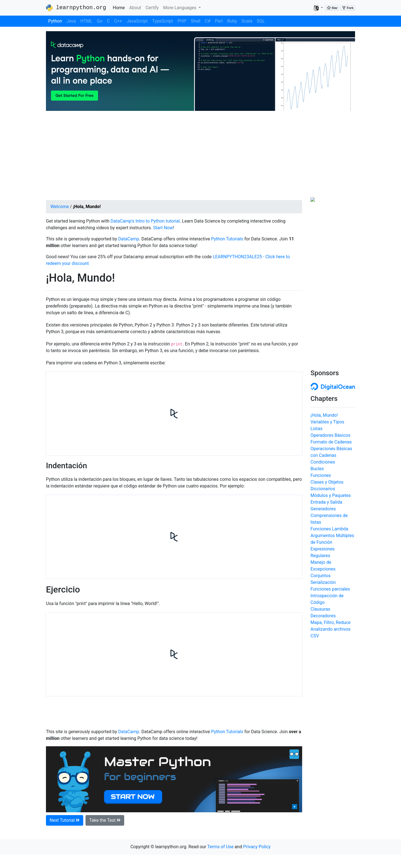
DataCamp (129, 239)
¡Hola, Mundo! (324, 415)
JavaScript (137, 21)
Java (71, 21)
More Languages (180, 8)
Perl (219, 21)
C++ (118, 21)
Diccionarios (323, 489)
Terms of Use (220, 847)
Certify (152, 8)
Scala (247, 21)
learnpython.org (76, 8)
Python (55, 21)
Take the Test (105, 820)
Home (120, 7)
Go (100, 21)
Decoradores (323, 616)
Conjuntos (321, 576)
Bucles (317, 469)
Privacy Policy (257, 847)
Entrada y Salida (326, 502)
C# (208, 21)
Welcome (60, 207)
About (135, 8)
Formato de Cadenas (331, 442)
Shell (196, 21)
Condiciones (323, 462)
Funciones (321, 475)
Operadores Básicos (330, 435)
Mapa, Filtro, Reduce (331, 622)
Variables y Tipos (327, 422)
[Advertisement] (200, 155)
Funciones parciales (330, 589)
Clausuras (320, 609)
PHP (182, 21)
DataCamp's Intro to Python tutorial (145, 221)
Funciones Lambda (329, 529)
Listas (316, 429)
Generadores (323, 509)
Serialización (323, 582)
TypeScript (162, 21)
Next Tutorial (65, 820)
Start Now (163, 228)
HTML (86, 21)
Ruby (232, 21)
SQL (261, 21)
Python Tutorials (227, 239)
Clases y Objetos (327, 482)
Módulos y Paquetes (331, 495)
